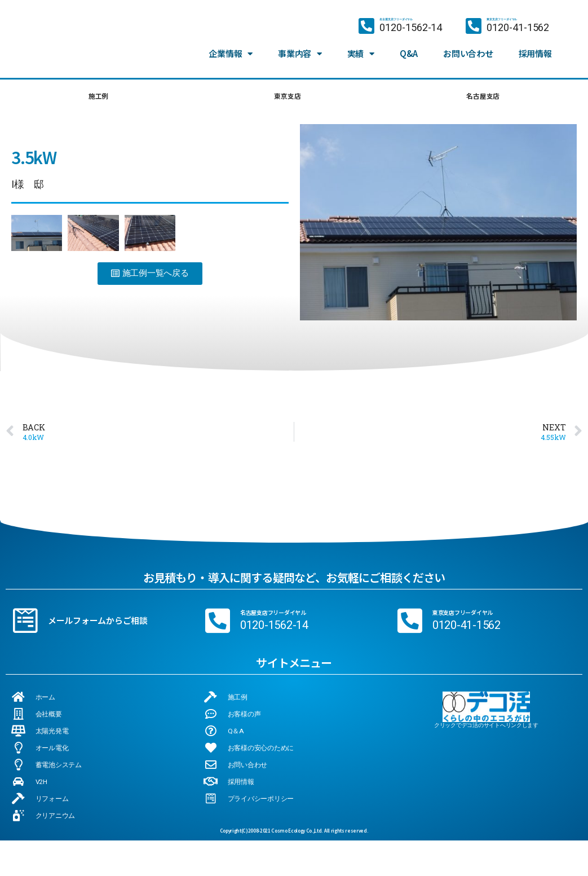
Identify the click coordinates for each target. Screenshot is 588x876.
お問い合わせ (468, 44)
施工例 (98, 98)
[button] (150, 278)
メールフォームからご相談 (98, 624)
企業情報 (231, 44)
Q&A (409, 44)
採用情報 (535, 44)
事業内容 (300, 44)
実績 (361, 44)
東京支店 (286, 98)
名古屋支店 (482, 98)
